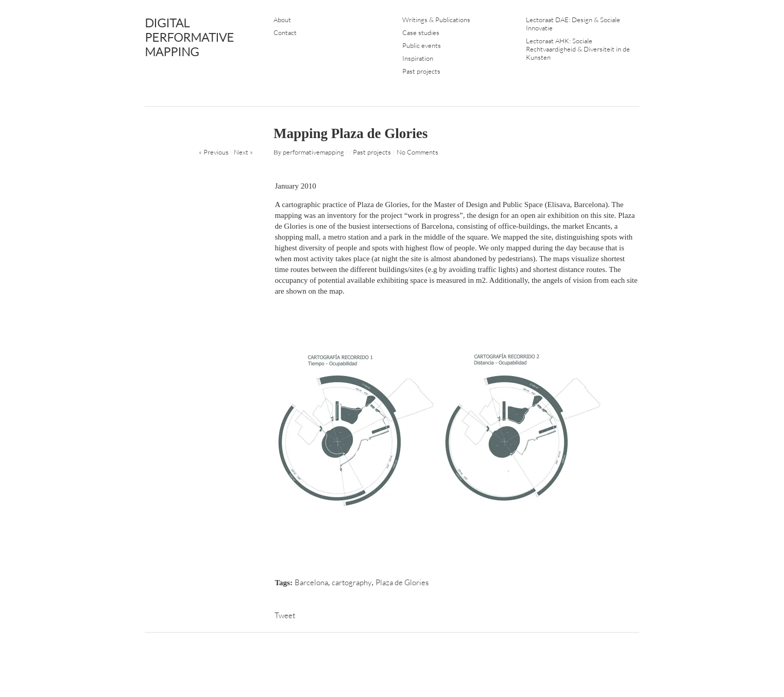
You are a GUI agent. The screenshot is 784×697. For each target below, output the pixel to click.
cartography (352, 582)
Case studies (421, 32)
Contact (285, 32)
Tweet (285, 615)
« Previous (214, 152)
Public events (422, 45)
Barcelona (311, 582)
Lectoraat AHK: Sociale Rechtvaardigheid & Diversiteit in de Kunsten (578, 49)
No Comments (417, 152)
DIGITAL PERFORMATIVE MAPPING (189, 37)
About (282, 20)
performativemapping (313, 152)
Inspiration (418, 58)
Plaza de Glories (402, 582)
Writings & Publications (436, 20)
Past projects (421, 71)
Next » (243, 152)
